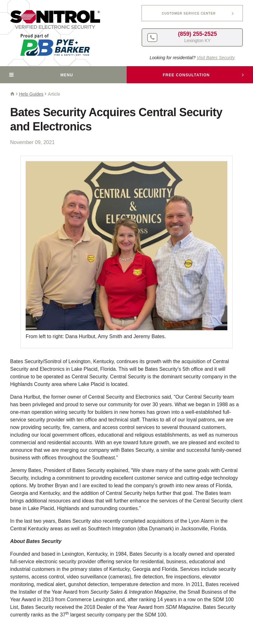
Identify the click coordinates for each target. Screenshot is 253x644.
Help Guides (31, 94)
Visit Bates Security (216, 58)
